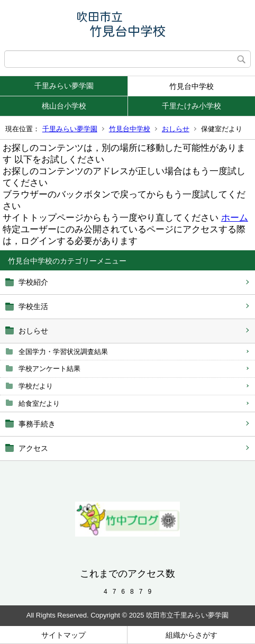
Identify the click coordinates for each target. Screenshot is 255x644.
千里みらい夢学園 (64, 86)
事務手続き (37, 424)
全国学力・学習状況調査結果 (63, 352)
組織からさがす (192, 635)
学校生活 (33, 306)
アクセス (33, 448)
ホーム (235, 218)
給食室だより (39, 403)
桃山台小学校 (64, 106)
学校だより (36, 386)
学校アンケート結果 (49, 369)
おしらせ (176, 129)
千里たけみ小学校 (192, 106)
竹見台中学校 (192, 86)
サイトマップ (63, 635)
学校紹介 (33, 282)
